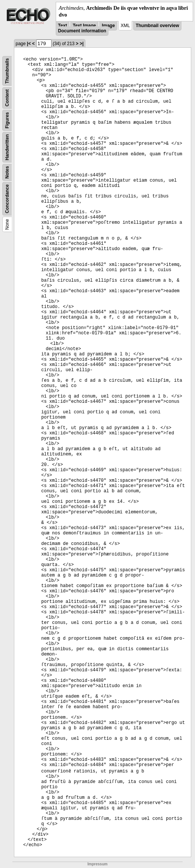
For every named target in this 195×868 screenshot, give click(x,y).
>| (82, 44)
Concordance (7, 199)
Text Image (84, 26)
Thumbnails (7, 71)
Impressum (97, 864)
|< (29, 44)
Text (62, 26)
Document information (82, 31)
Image (108, 26)
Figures (7, 121)
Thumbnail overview (157, 26)
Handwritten (7, 147)
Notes (7, 172)
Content (7, 98)
